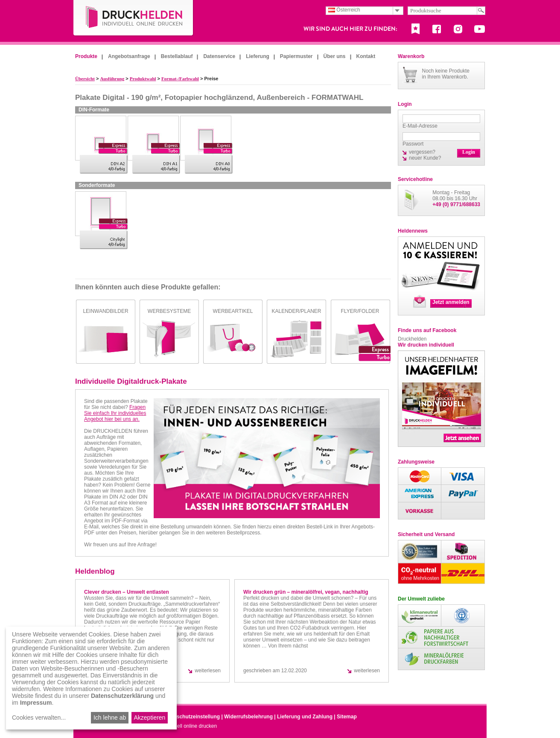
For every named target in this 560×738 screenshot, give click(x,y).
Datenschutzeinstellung (191, 717)
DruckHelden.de (134, 19)
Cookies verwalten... (39, 718)
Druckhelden (412, 339)
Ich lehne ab (110, 718)
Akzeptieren (149, 718)
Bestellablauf (177, 56)
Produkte (86, 56)
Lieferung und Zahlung (305, 717)
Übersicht (85, 79)
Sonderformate (97, 185)
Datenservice (219, 56)
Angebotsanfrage (129, 56)
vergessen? (422, 152)
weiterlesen (208, 671)
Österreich (344, 10)
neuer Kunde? (425, 158)
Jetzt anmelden (451, 302)
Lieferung (258, 56)
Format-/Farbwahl (180, 79)
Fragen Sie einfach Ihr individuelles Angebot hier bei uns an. (115, 413)
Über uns (335, 56)
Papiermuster (296, 56)
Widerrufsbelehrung (248, 717)
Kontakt (366, 56)
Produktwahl (143, 79)
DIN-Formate (94, 110)
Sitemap (347, 717)
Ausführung (112, 79)
